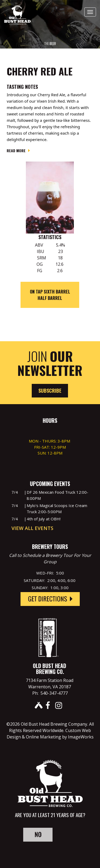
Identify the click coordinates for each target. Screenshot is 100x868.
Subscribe (50, 391)
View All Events (32, 528)
